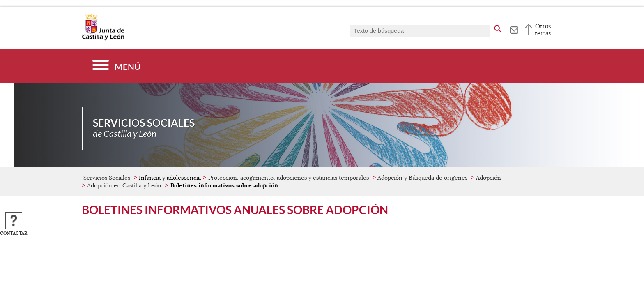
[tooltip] (514, 29)
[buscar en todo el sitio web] (498, 28)
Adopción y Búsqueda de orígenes (422, 178)
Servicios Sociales (107, 178)
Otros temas (543, 30)
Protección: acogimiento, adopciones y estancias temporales (289, 178)
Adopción (489, 178)
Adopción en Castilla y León (124, 185)
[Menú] (116, 66)
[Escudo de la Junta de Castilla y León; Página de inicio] (103, 39)
